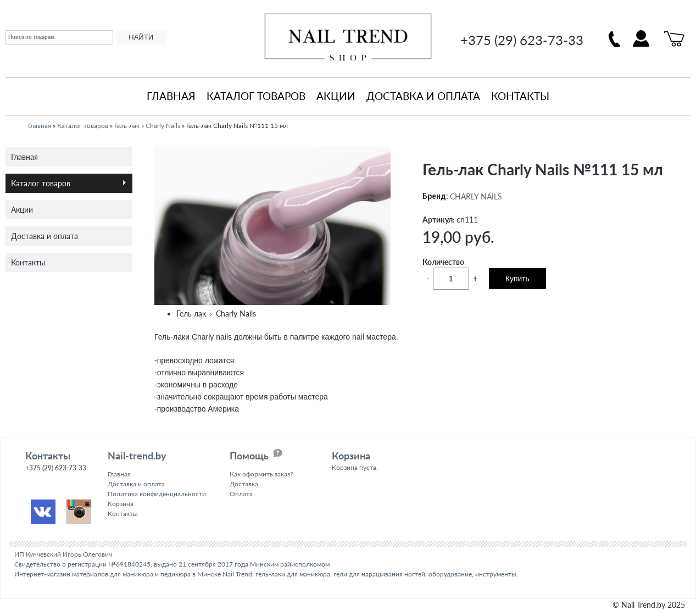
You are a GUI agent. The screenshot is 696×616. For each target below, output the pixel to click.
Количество (443, 262)
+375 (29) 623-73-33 (522, 40)
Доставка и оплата (423, 96)
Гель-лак (127, 126)
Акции (336, 96)
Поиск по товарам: (32, 37)
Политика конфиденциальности (157, 494)
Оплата (241, 494)
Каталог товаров (256, 96)
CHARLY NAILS (476, 196)
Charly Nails (163, 126)
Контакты (520, 96)
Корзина (121, 504)
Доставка (244, 484)
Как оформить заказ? (261, 474)
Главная (171, 96)
